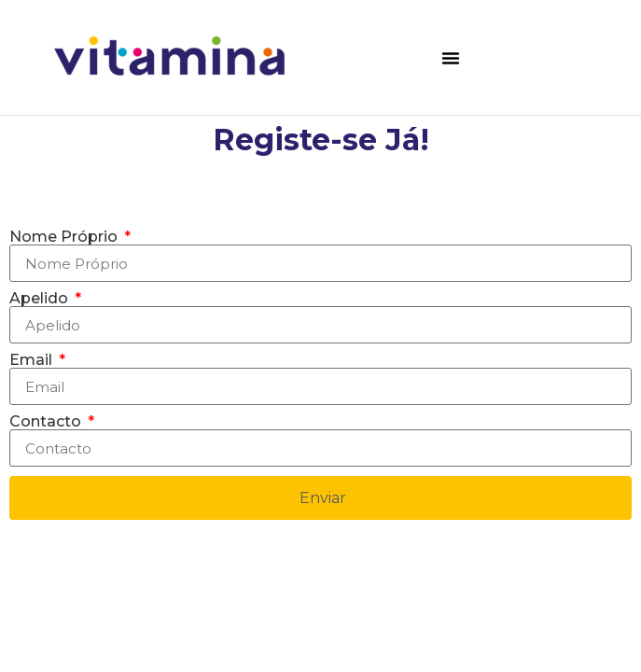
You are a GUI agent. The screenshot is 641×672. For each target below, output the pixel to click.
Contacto (47, 422)
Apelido (41, 299)
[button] (451, 58)
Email (33, 360)
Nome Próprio (65, 237)
